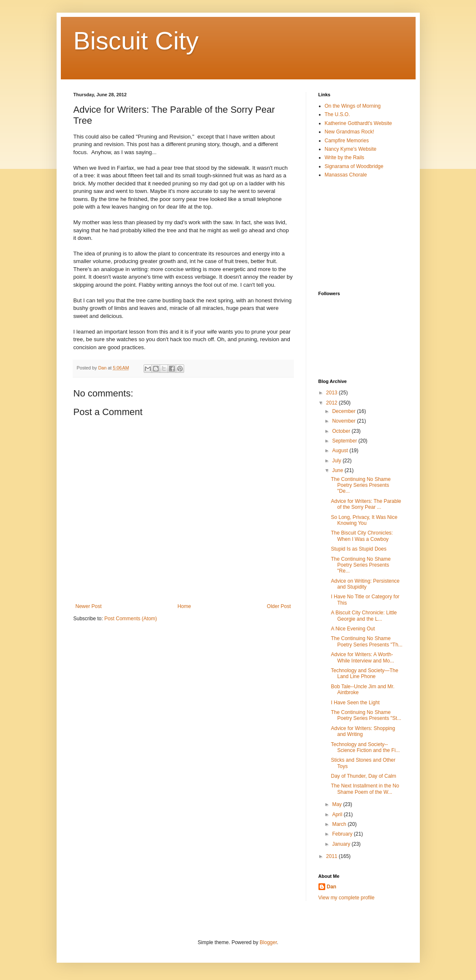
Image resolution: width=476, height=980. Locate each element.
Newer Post (89, 606)
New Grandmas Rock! (350, 132)
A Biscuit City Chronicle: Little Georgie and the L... (364, 616)
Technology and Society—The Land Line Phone (364, 673)
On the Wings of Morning (353, 106)
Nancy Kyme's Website (351, 149)
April (338, 814)
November (344, 421)
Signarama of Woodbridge (354, 166)
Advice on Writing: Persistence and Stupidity (365, 584)
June (338, 470)
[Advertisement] (361, 234)
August (341, 451)
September (345, 441)
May (337, 804)
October (342, 431)
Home (184, 606)
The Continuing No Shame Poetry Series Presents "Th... (366, 641)
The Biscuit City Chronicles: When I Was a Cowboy (362, 536)
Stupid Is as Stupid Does (358, 549)
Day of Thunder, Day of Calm (363, 776)
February (343, 834)
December (344, 411)
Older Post (279, 606)
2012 (332, 403)
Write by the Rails (345, 157)
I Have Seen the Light (355, 703)
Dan (332, 887)
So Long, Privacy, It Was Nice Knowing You (364, 520)
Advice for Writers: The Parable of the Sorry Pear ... (366, 504)
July (337, 461)
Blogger (268, 942)
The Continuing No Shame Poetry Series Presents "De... (360, 485)
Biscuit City (136, 41)
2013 (332, 393)
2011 (332, 856)
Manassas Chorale (346, 175)
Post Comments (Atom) (131, 619)
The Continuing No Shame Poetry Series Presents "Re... (360, 565)
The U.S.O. (337, 114)
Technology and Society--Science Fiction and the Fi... (365, 747)
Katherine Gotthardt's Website (359, 123)
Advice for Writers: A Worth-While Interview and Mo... (362, 657)
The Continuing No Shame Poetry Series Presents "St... (366, 715)
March (340, 824)
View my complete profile (347, 898)
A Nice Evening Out (353, 629)
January (342, 844)
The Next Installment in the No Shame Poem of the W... (365, 789)
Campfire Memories (347, 141)
